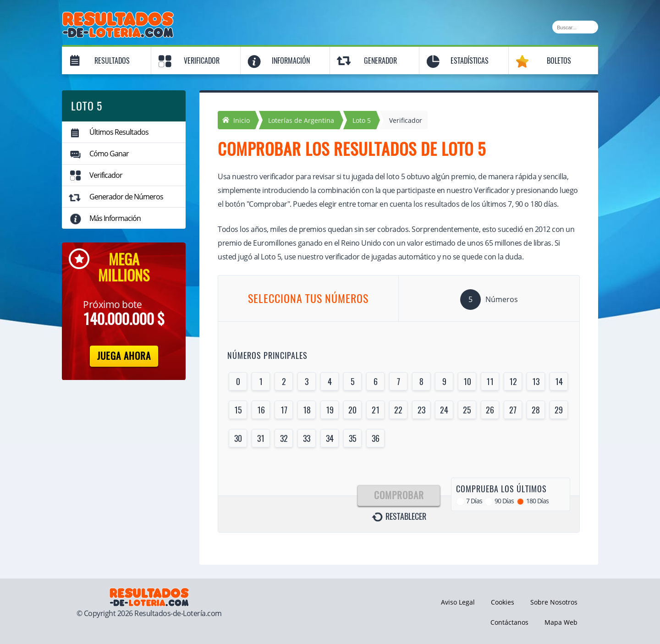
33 (307, 438)
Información (291, 61)
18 (307, 410)
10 (467, 382)
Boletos (559, 61)
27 (513, 410)
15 (238, 410)
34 (330, 438)
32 (284, 438)
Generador (380, 61)
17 (284, 410)
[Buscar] (575, 27)
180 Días (537, 501)
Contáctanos (509, 622)
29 (559, 410)
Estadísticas (470, 61)
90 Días (504, 501)
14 (559, 382)
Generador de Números (126, 197)
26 (490, 410)
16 (261, 410)
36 (376, 438)
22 (398, 410)
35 (353, 438)
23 (421, 410)
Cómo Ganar (109, 154)
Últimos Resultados (119, 132)
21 (376, 410)
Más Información (115, 218)
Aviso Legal (458, 602)
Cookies (503, 602)
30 (238, 438)
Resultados (112, 61)
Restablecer (406, 517)
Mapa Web (561, 622)
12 (513, 382)
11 (490, 382)
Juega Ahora (124, 356)
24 (444, 410)
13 (536, 382)
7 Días (474, 501)
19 (330, 410)
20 (352, 410)
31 (261, 438)
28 (536, 410)
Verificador (202, 61)
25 (467, 410)
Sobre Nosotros (554, 602)
